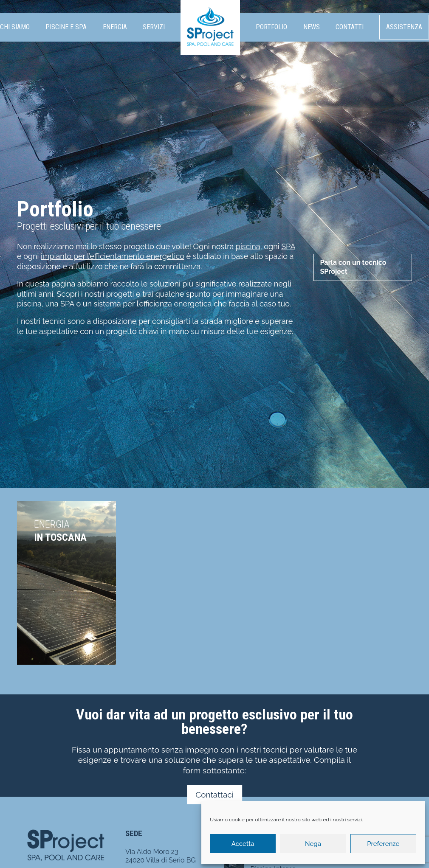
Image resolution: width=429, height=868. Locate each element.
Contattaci (214, 795)
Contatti (350, 27)
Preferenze (383, 844)
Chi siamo (15, 27)
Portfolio (271, 27)
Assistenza (404, 27)
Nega (313, 844)
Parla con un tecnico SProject (353, 267)
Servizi (154, 27)
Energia (115, 27)
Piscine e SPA (66, 27)
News (312, 27)
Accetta (243, 844)
